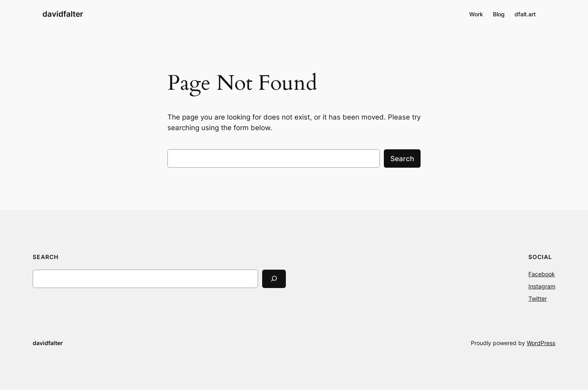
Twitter (538, 298)
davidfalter (63, 14)
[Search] (274, 279)
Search (402, 159)
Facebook (542, 274)
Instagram (542, 286)
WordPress (541, 343)
